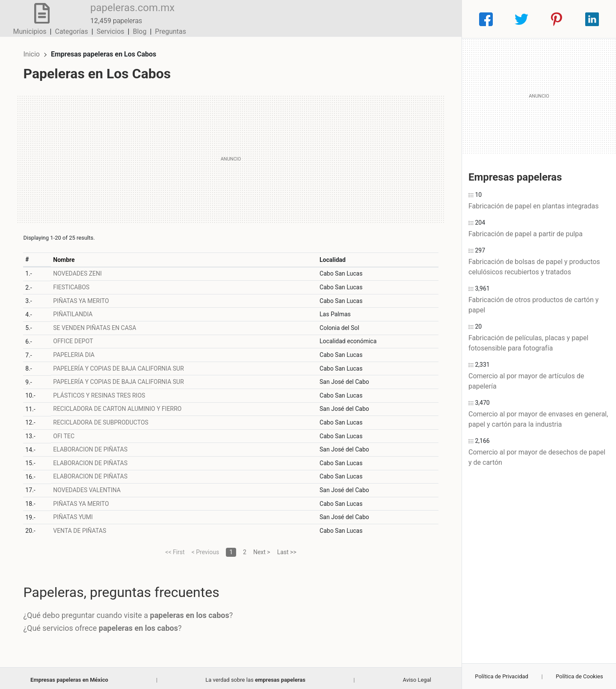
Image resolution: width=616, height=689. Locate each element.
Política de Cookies (579, 676)
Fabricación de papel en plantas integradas (533, 206)
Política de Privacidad (502, 676)
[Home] (38, 19)
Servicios (380, 19)
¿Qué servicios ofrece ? (106, 624)
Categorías (340, 19)
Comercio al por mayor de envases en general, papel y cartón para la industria (538, 419)
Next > (262, 548)
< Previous (205, 548)
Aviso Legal (417, 676)
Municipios (299, 19)
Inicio (35, 50)
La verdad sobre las (255, 676)
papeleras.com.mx (126, 14)
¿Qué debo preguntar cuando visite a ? (132, 612)
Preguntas (440, 19)
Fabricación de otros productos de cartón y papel (533, 305)
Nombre (67, 256)
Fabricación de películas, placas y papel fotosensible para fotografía (528, 343)
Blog (409, 19)
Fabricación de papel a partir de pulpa (526, 234)
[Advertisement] (231, 155)
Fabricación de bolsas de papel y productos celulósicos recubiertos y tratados (534, 267)
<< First (175, 548)
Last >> (287, 548)
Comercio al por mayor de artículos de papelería (526, 381)
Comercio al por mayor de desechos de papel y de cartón (537, 457)
